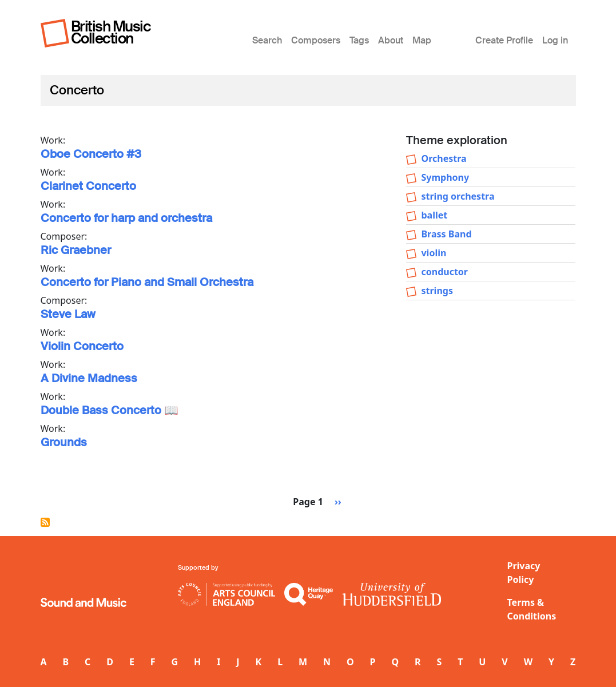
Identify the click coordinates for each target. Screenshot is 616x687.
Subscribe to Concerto (45, 522)
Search (267, 40)
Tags (359, 40)
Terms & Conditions (532, 609)
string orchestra (458, 196)
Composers (316, 40)
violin (434, 253)
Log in (555, 40)
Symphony (445, 177)
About (391, 40)
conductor (444, 272)
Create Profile (504, 40)
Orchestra (444, 158)
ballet (434, 215)
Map (422, 40)
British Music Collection (111, 32)
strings (437, 291)
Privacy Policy (524, 573)
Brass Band (446, 234)
